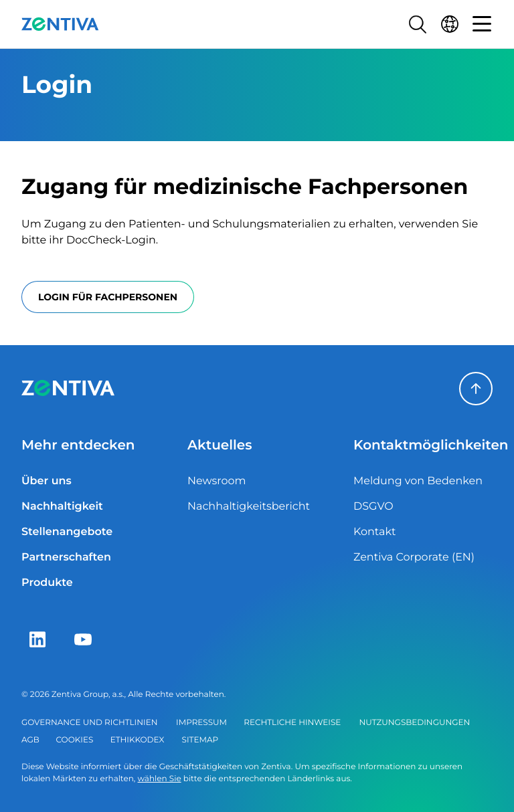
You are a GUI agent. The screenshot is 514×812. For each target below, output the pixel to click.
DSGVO (373, 507)
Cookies (75, 740)
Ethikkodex (138, 740)
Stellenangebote (67, 532)
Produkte (47, 583)
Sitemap (200, 740)
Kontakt (375, 532)
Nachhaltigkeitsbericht (249, 507)
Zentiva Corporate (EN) (414, 557)
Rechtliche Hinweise (292, 723)
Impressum (201, 723)
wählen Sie (160, 779)
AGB (30, 740)
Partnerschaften (66, 557)
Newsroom (217, 481)
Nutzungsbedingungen (415, 723)
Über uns (47, 481)
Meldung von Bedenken (418, 481)
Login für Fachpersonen (108, 297)
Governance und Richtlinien (89, 723)
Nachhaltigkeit (62, 507)
